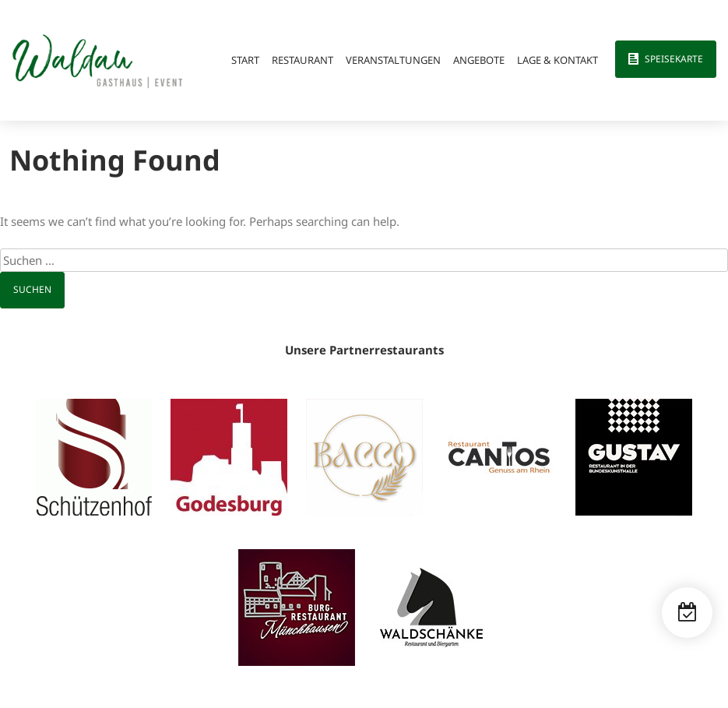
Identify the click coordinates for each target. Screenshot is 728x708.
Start (245, 60)
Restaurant (302, 60)
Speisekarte (674, 59)
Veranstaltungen (393, 60)
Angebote (479, 60)
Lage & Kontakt (557, 60)
